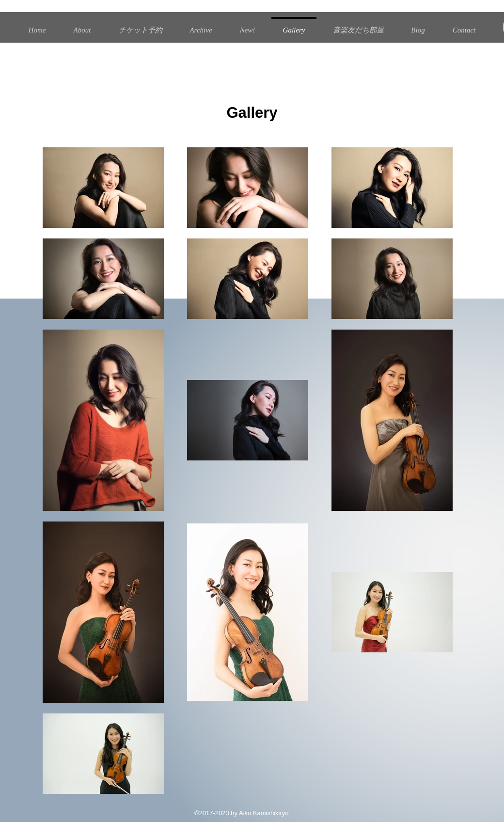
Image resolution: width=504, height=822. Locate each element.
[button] (201, 26)
